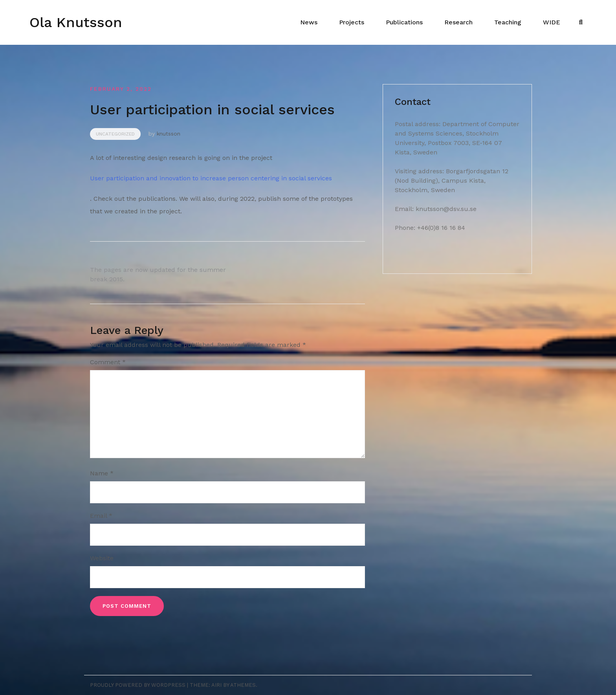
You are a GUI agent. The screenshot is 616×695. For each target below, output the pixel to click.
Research (458, 22)
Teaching (508, 22)
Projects (352, 22)
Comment (108, 362)
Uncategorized (115, 134)
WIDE (552, 22)
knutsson (169, 134)
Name (102, 473)
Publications (404, 22)
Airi (216, 685)
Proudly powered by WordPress (138, 685)
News (309, 22)
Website (102, 558)
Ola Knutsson (76, 22)
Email (101, 516)
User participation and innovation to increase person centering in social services (211, 178)
